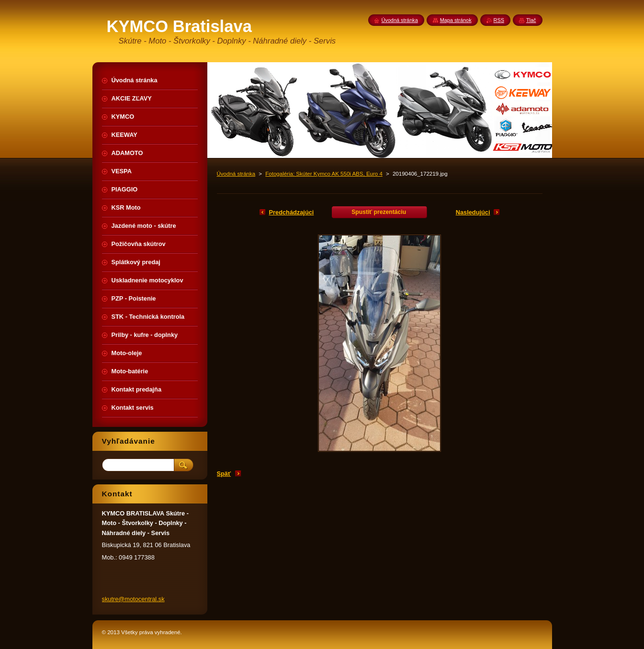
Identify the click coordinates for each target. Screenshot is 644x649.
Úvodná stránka (236, 174)
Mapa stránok (456, 20)
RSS (499, 20)
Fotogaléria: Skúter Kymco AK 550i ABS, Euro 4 (324, 174)
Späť (224, 474)
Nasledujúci (473, 212)
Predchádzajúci (292, 212)
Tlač (531, 20)
